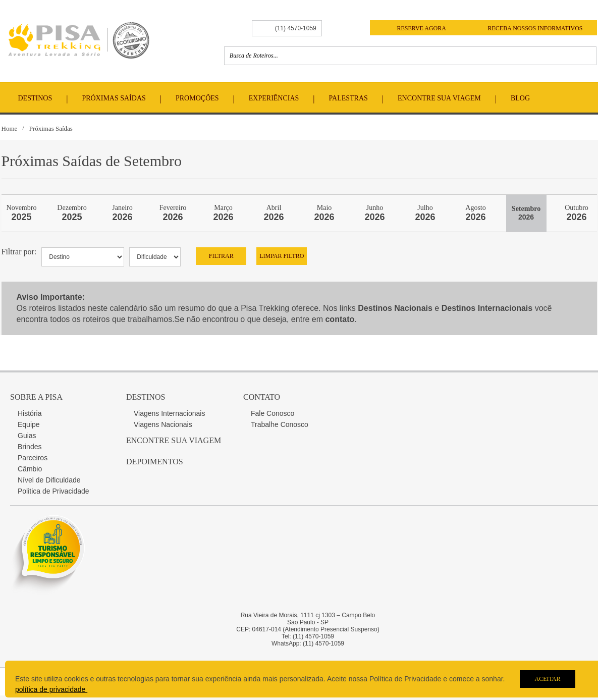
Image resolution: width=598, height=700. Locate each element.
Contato (262, 397)
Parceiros (33, 458)
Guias (27, 436)
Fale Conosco (273, 413)
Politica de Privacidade (53, 491)
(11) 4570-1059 (296, 28)
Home (10, 128)
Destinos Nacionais (395, 308)
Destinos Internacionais (487, 308)
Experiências (274, 98)
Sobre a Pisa (36, 397)
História (30, 413)
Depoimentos (155, 462)
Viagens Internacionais (169, 413)
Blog (520, 98)
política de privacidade (51, 689)
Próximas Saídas (114, 98)
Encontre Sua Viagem (439, 98)
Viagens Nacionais (163, 424)
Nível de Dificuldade (49, 480)
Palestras (348, 98)
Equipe (29, 424)
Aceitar (547, 679)
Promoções (197, 98)
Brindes (30, 447)
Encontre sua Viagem (174, 440)
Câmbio (30, 469)
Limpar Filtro (282, 256)
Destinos (35, 98)
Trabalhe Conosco (280, 424)
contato (340, 319)
